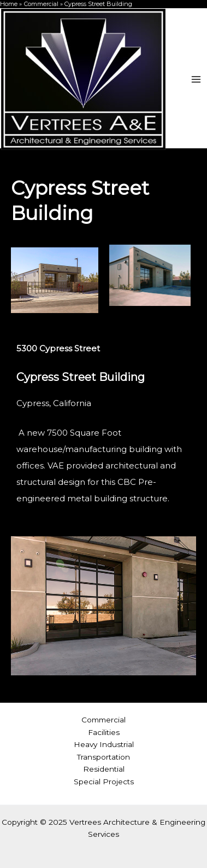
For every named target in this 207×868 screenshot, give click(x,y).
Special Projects (104, 782)
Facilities (104, 732)
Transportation (104, 757)
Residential (104, 769)
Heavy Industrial (104, 744)
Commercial (104, 720)
